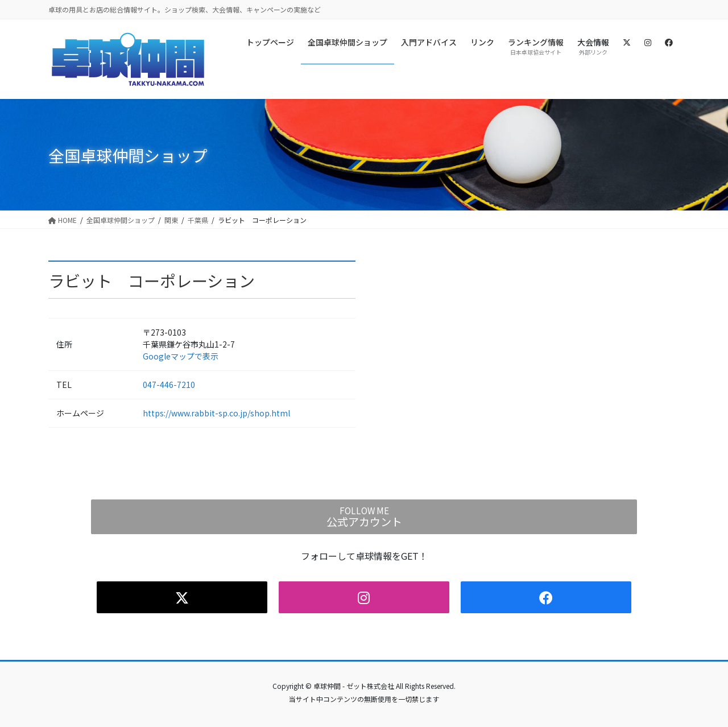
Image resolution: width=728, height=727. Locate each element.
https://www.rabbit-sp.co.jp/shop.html (216, 413)
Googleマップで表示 (181, 356)
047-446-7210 (169, 385)
